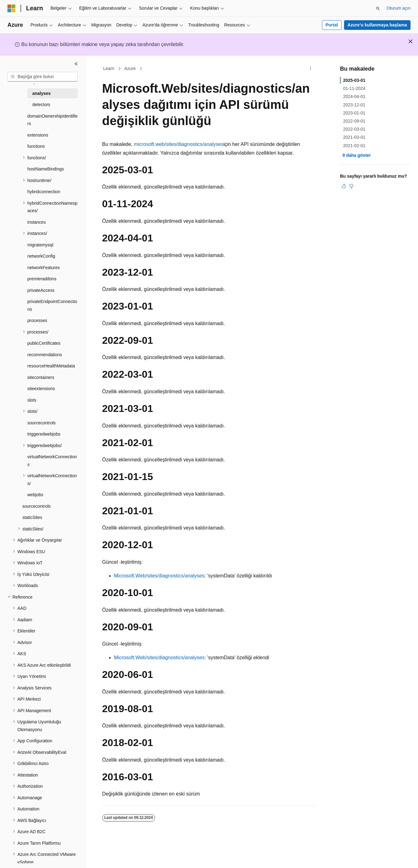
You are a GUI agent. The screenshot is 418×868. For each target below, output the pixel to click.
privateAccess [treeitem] (41, 290)
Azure (130, 68)
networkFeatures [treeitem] (44, 268)
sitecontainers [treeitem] (41, 377)
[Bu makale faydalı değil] (351, 186)
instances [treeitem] (37, 222)
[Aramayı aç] (378, 8)
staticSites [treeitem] (32, 517)
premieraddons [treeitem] (42, 279)
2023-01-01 (354, 113)
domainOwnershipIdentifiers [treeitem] (53, 120)
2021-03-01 (354, 137)
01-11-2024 (354, 88)
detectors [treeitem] (41, 105)
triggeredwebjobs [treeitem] (44, 434)
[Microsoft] (11, 8)
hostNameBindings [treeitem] (46, 169)
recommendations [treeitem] (45, 355)
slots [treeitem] (32, 400)
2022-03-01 (354, 129)
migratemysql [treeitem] (40, 245)
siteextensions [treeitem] (41, 389)
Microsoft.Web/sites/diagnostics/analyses (159, 576)
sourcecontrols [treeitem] (41, 423)
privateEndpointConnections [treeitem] (52, 305)
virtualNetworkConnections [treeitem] (52, 461)
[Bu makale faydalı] (344, 186)
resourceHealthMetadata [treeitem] (51, 366)
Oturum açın (399, 8)
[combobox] (43, 77)
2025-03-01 (354, 80)
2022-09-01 (354, 121)
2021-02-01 (354, 146)
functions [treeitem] (36, 146)
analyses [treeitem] (41, 93)
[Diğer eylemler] (310, 69)
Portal (332, 25)
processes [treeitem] (37, 320)
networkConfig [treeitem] (41, 256)
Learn (109, 68)
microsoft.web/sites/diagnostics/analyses (179, 144)
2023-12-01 (354, 105)
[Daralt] (76, 64)
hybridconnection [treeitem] (44, 192)
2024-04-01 (354, 96)
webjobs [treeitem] (35, 495)
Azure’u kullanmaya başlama (377, 25)
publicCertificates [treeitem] (44, 343)
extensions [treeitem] (38, 135)
